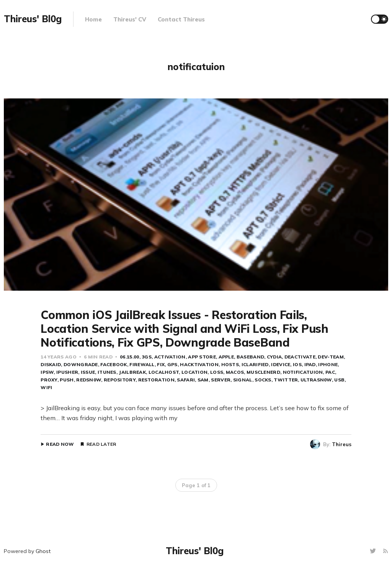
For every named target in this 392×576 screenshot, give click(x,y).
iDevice (281, 364)
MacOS (235, 372)
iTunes (107, 372)
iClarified (255, 364)
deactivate (300, 357)
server (221, 380)
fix (161, 364)
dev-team (331, 357)
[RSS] (385, 551)
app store (202, 357)
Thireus (342, 444)
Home (93, 19)
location (194, 372)
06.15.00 (129, 357)
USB (339, 380)
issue (88, 372)
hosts (230, 364)
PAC (330, 372)
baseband (250, 357)
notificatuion (303, 372)
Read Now (60, 444)
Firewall (142, 364)
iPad (310, 364)
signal (243, 380)
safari (186, 380)
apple (226, 357)
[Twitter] (374, 551)
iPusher (67, 372)
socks (263, 380)
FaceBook (114, 364)
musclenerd (263, 372)
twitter (286, 380)
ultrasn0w (316, 380)
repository (120, 380)
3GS (147, 357)
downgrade (81, 364)
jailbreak (132, 372)
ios (297, 364)
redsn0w (89, 380)
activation (170, 357)
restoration (156, 380)
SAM (203, 380)
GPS (172, 364)
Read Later (101, 444)
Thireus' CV (130, 19)
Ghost (43, 551)
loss (217, 372)
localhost (164, 372)
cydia (274, 357)
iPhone (328, 364)
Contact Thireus (181, 19)
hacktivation (199, 364)
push (67, 380)
